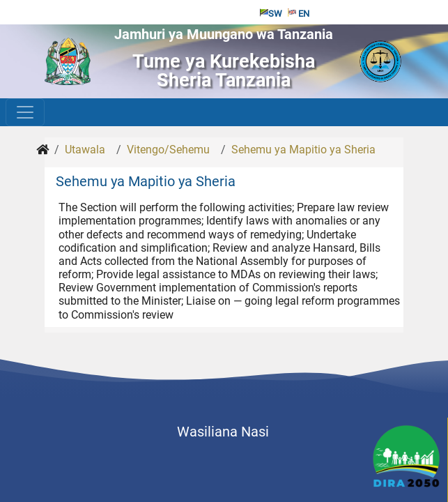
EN (299, 14)
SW (271, 14)
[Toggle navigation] (25, 112)
